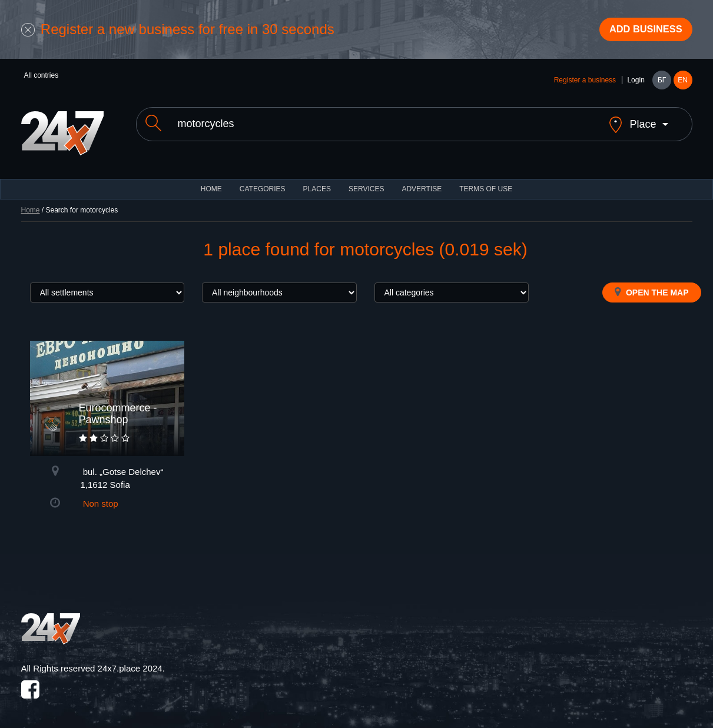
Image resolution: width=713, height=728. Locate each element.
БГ (662, 84)
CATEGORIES (263, 182)
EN (683, 84)
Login (636, 84)
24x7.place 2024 (130, 662)
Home (31, 204)
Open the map (651, 285)
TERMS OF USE (486, 182)
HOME (211, 182)
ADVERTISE (422, 182)
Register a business (585, 84)
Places (317, 182)
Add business (639, 31)
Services (366, 182)
